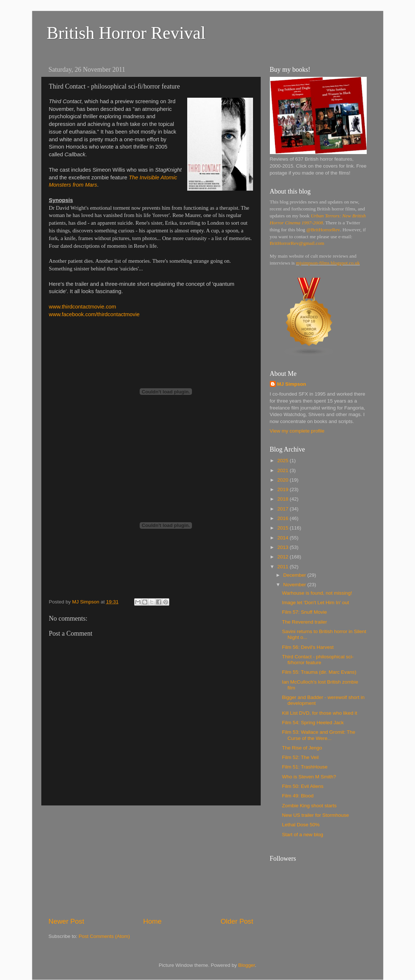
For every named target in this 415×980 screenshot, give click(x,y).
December (295, 575)
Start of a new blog (303, 835)
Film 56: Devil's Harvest (308, 647)
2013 (283, 547)
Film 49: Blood (298, 796)
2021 (283, 470)
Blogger (247, 965)
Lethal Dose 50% (301, 825)
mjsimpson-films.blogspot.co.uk (328, 263)
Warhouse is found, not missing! (317, 593)
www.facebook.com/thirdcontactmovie (94, 314)
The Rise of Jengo (302, 748)
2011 (283, 567)
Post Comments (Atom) (104, 936)
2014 (283, 538)
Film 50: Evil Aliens (303, 786)
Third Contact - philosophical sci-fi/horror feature (318, 660)
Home (152, 921)
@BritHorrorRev (323, 230)
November (295, 585)
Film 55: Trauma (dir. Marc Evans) (319, 672)
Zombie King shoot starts (309, 806)
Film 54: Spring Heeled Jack (313, 723)
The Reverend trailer (304, 622)
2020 (283, 480)
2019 (283, 489)
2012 (283, 557)
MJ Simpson (292, 384)
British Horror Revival (126, 33)
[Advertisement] (151, 861)
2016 (283, 518)
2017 (283, 509)
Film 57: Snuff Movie (304, 612)
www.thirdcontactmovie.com (83, 307)
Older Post (237, 921)
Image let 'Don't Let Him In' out (315, 603)
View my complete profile (297, 431)
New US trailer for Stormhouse (315, 815)
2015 (283, 528)
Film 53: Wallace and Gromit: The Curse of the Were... (318, 735)
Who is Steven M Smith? (309, 777)
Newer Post (67, 921)
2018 (283, 499)
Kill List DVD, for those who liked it (320, 713)
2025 (283, 461)
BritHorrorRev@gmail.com (297, 243)
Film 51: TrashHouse (305, 767)
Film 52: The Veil (300, 757)
